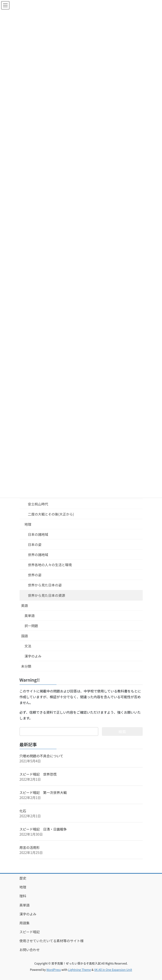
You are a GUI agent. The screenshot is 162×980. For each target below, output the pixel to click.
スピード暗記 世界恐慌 (38, 774)
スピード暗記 (30, 932)
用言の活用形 (30, 847)
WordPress (54, 970)
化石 (23, 811)
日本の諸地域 (38, 534)
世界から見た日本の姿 (45, 585)
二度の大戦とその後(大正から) (51, 514)
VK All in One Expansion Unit (113, 970)
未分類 (26, 666)
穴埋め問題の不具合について (42, 756)
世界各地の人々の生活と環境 (50, 565)
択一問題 (31, 626)
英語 (25, 605)
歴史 (23, 878)
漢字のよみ (33, 656)
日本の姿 (35, 544)
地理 (28, 524)
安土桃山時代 (38, 504)
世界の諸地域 (38, 555)
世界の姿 (35, 575)
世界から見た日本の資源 (47, 595)
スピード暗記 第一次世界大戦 (43, 792)
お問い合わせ (30, 950)
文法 (28, 646)
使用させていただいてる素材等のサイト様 (52, 941)
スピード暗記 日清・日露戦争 (43, 829)
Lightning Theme (80, 970)
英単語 (30, 616)
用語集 (25, 923)
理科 (23, 896)
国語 (25, 636)
